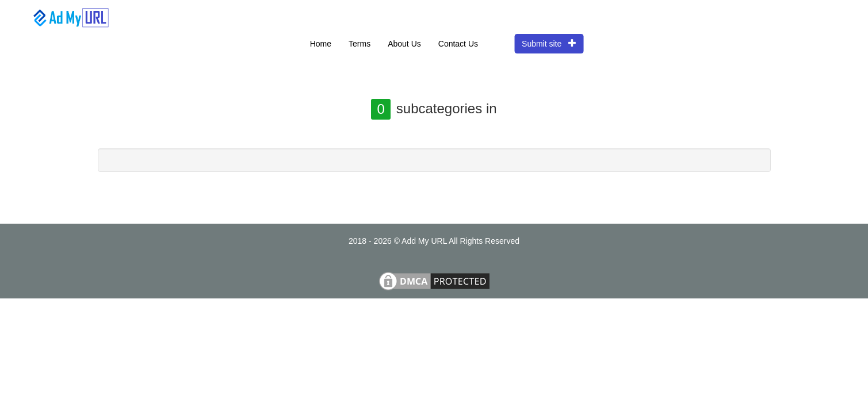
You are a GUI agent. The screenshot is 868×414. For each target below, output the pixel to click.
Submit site (549, 43)
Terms (360, 44)
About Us (404, 44)
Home (321, 44)
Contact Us (458, 44)
